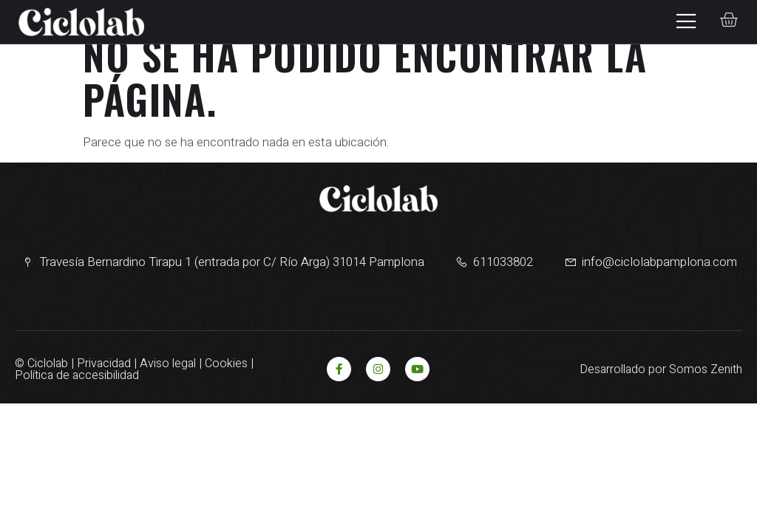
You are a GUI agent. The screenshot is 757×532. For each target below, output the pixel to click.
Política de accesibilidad (77, 375)
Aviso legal (168, 364)
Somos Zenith (706, 369)
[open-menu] (682, 22)
